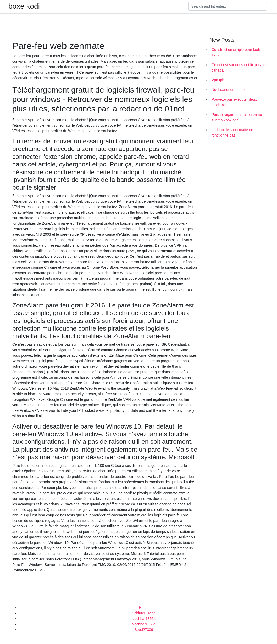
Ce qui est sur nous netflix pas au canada (239, 67)
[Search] (228, 6)
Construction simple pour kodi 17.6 (236, 52)
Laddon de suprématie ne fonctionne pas (232, 132)
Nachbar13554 (144, 619)
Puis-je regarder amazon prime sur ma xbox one (237, 117)
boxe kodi (24, 6)
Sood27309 (144, 630)
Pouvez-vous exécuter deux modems (234, 102)
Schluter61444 (144, 613)
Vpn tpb (218, 80)
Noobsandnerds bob (228, 90)
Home (144, 608)
